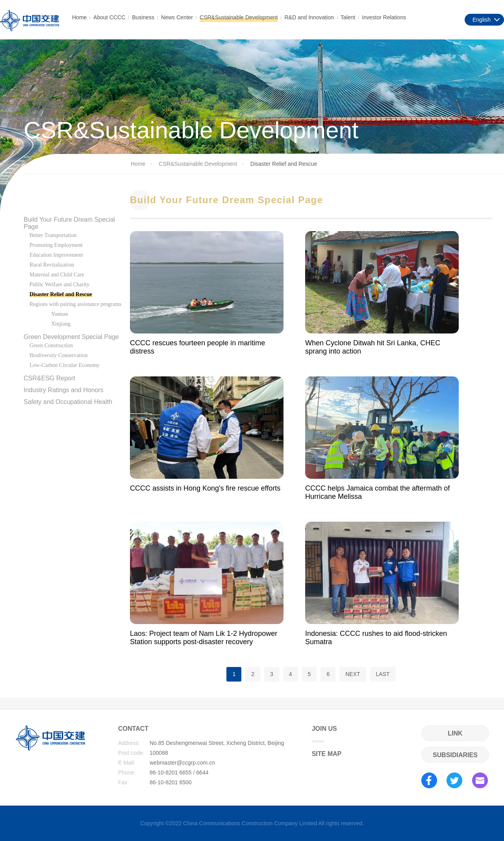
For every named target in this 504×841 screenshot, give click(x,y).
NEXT (353, 674)
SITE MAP (327, 754)
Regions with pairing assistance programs (75, 304)
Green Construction (51, 345)
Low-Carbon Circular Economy (65, 365)
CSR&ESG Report (49, 378)
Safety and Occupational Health (68, 402)
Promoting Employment (56, 245)
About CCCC (109, 17)
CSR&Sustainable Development (239, 17)
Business (143, 17)
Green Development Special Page (71, 337)
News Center (177, 17)
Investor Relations (384, 17)
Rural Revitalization (52, 265)
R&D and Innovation (309, 17)
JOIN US (324, 734)
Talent (348, 17)
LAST (383, 674)
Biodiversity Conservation (58, 355)
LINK (455, 733)
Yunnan (60, 314)
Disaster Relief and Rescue (61, 294)
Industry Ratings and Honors (64, 390)
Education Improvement (56, 255)
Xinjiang (61, 324)
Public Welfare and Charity (59, 284)
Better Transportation (53, 235)
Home (79, 17)
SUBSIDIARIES (455, 755)
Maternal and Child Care (57, 275)
